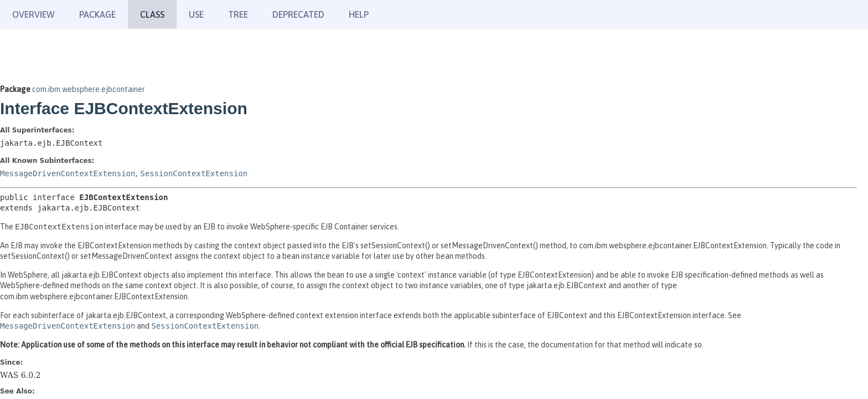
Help (359, 14)
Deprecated (298, 14)
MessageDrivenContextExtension (68, 173)
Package (97, 14)
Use (196, 14)
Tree (238, 14)
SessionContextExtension (194, 173)
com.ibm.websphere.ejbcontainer (89, 89)
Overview (33, 14)
